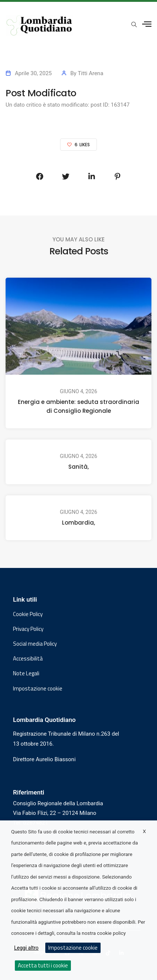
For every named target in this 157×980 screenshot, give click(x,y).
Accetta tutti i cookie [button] (43, 965)
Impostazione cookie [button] (38, 689)
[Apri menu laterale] (147, 24)
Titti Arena (90, 73)
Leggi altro (26, 948)
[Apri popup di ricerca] (134, 25)
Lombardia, (78, 523)
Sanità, (78, 467)
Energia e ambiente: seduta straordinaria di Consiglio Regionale (78, 406)
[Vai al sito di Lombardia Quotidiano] (39, 25)
